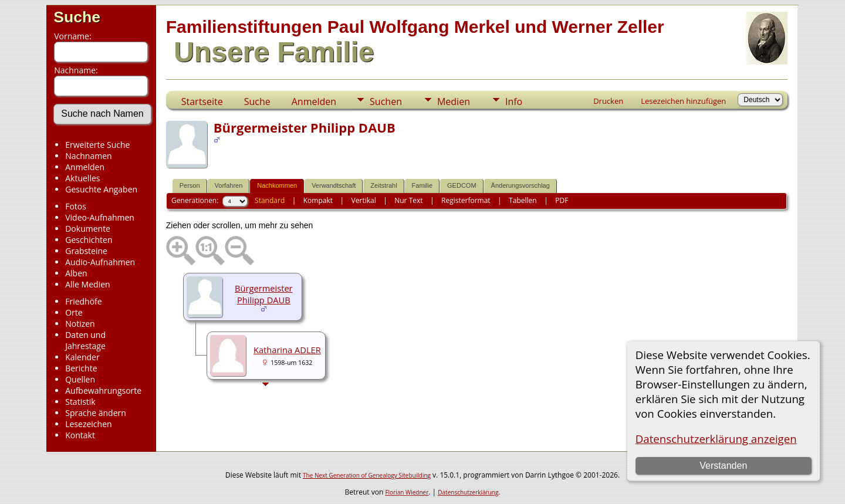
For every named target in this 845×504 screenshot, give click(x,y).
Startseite (202, 102)
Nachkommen (277, 185)
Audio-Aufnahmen (100, 262)
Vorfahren (229, 185)
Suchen (386, 102)
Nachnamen (88, 156)
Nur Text (408, 200)
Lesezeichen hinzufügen (683, 101)
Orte (74, 312)
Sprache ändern (96, 413)
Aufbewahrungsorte (103, 390)
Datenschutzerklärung (468, 492)
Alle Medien (87, 284)
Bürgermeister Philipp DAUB (264, 294)
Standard (270, 200)
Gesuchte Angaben (101, 189)
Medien (454, 102)
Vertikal (364, 200)
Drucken (608, 101)
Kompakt (318, 200)
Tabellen (523, 200)
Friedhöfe (84, 301)
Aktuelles (82, 178)
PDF (562, 200)
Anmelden (85, 167)
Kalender (82, 357)
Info (514, 102)
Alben (76, 273)
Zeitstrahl (383, 185)
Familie (422, 185)
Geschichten (89, 240)
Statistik (80, 402)
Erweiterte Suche (97, 145)
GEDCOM (462, 185)
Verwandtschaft (334, 185)
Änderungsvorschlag (520, 185)
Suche (77, 17)
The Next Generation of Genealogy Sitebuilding (367, 475)
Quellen (80, 379)
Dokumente (88, 229)
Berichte (81, 368)
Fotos (76, 206)
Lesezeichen (88, 424)
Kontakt (80, 435)
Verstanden (723, 466)
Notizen (80, 324)
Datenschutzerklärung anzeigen (716, 439)
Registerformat (466, 200)
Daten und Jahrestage (85, 340)
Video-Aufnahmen (100, 217)
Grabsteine (86, 251)
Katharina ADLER (287, 350)
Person (190, 185)
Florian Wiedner (407, 492)
